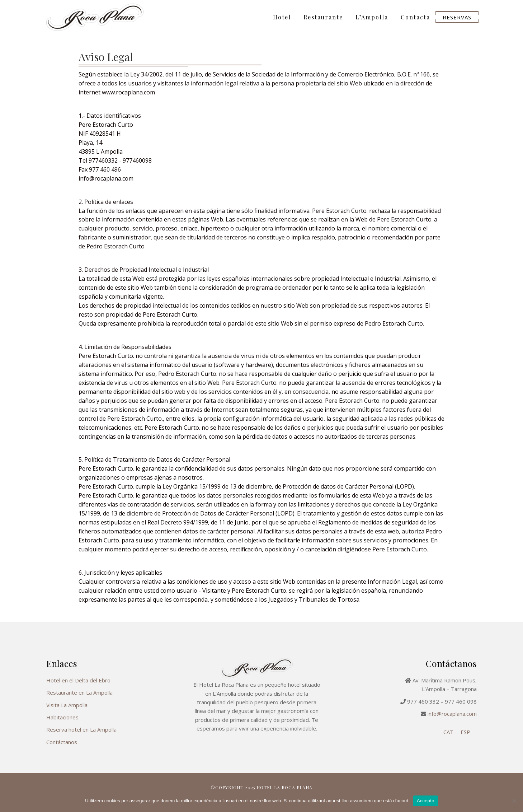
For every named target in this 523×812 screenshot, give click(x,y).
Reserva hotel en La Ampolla (81, 729)
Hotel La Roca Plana (111, 17)
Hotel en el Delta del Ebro (78, 680)
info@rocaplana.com (452, 714)
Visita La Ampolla (67, 705)
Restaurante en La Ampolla (79, 692)
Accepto (426, 801)
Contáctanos (62, 742)
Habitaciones (62, 717)
